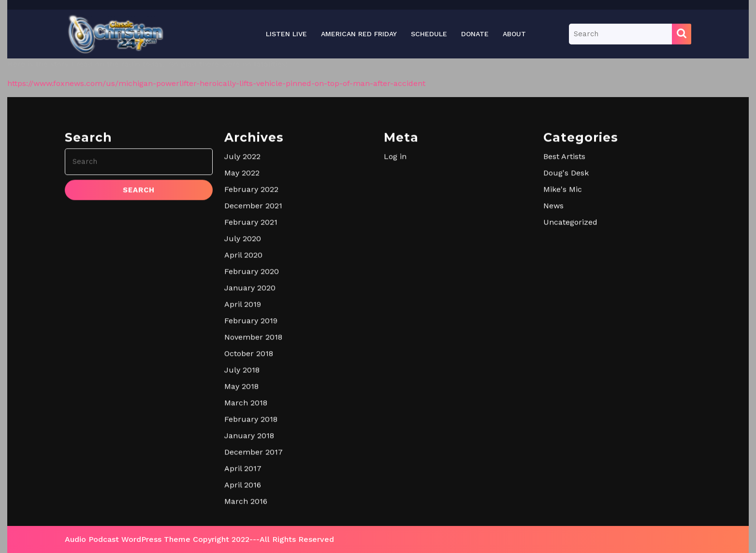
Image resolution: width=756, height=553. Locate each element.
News (553, 349)
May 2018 (241, 530)
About (514, 34)
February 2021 (251, 365)
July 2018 (242, 513)
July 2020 (243, 382)
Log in (395, 300)
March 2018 (246, 546)
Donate (475, 34)
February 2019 (251, 464)
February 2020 (252, 415)
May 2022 (242, 316)
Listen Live (286, 34)
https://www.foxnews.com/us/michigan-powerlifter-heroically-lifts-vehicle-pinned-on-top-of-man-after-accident (216, 83)
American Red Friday (359, 34)
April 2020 (243, 398)
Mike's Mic (563, 333)
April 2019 (243, 447)
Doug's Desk (566, 316)
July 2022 (242, 300)
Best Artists (564, 300)
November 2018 (253, 480)
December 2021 (253, 349)
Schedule (429, 34)
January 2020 (250, 431)
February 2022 (251, 333)
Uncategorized (570, 365)
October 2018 (249, 497)
